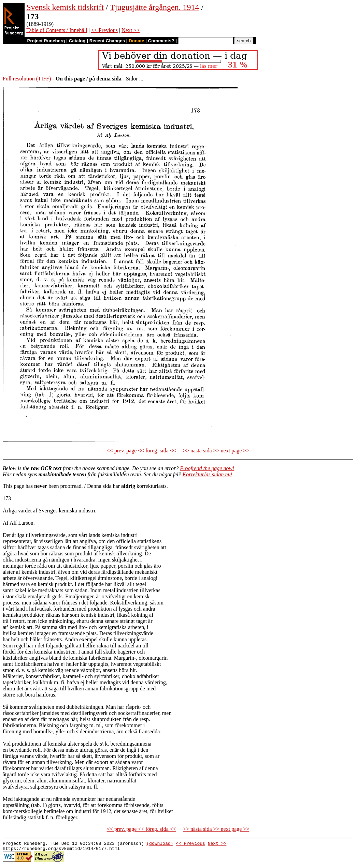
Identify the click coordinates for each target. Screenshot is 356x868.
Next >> (131, 30)
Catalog (77, 41)
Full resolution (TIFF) (27, 79)
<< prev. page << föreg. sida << (141, 451)
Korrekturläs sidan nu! (208, 474)
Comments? (161, 41)
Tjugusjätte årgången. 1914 (155, 7)
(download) (160, 844)
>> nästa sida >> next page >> (216, 451)
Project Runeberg (46, 41)
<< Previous (104, 30)
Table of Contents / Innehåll (57, 30)
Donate (136, 41)
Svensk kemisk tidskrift (65, 7)
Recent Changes (107, 41)
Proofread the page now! (207, 468)
